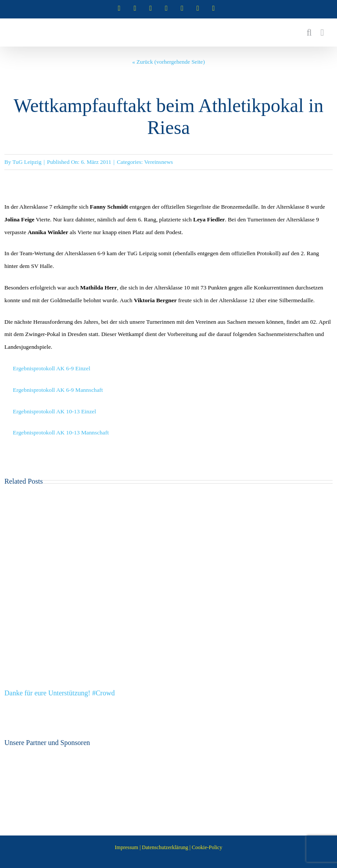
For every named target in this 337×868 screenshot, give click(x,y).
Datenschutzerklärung (165, 847)
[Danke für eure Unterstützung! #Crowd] (168, 501)
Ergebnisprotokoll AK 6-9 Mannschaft (58, 390)
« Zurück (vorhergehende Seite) (168, 62)
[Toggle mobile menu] (322, 33)
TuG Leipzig (27, 162)
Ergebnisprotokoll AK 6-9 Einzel (51, 368)
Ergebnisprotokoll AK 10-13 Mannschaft (61, 432)
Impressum (127, 847)
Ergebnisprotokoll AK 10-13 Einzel (54, 411)
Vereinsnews (158, 162)
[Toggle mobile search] (309, 33)
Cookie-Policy (207, 847)
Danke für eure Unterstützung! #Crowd (59, 693)
